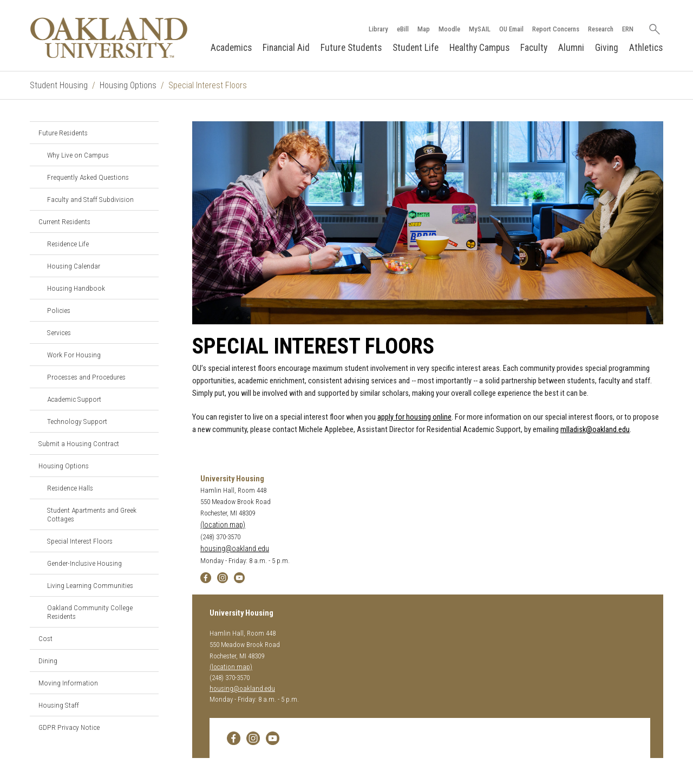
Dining (48, 661)
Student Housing (59, 85)
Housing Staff (59, 705)
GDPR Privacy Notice (69, 727)
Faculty (534, 48)
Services (59, 332)
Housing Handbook (76, 288)
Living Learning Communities (90, 585)
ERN (628, 29)
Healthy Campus (479, 48)
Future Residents (63, 133)
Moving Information (68, 683)
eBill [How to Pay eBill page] (403, 29)
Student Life (416, 48)
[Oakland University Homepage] (109, 38)
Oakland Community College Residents (90, 612)
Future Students (351, 48)
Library (378, 29)
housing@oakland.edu (235, 549)
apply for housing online (414, 417)
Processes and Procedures (86, 377)
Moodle (449, 29)
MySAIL (480, 29)
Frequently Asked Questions (88, 177)
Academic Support (74, 399)
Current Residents (64, 221)
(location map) (223, 525)
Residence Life (68, 244)
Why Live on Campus (78, 155)
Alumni (571, 48)
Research (601, 29)
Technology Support (77, 421)
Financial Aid (286, 48)
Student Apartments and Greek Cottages (92, 514)
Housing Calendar (74, 266)
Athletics (646, 48)
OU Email (511, 29)
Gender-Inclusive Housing (84, 563)
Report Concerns (556, 29)
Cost (45, 638)
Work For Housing (74, 355)
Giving (607, 48)
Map (424, 29)
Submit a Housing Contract (79, 443)
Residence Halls (70, 488)
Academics (231, 48)
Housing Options (128, 85)
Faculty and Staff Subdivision (90, 199)
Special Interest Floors (80, 541)
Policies (59, 310)
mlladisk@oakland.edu (595, 430)
